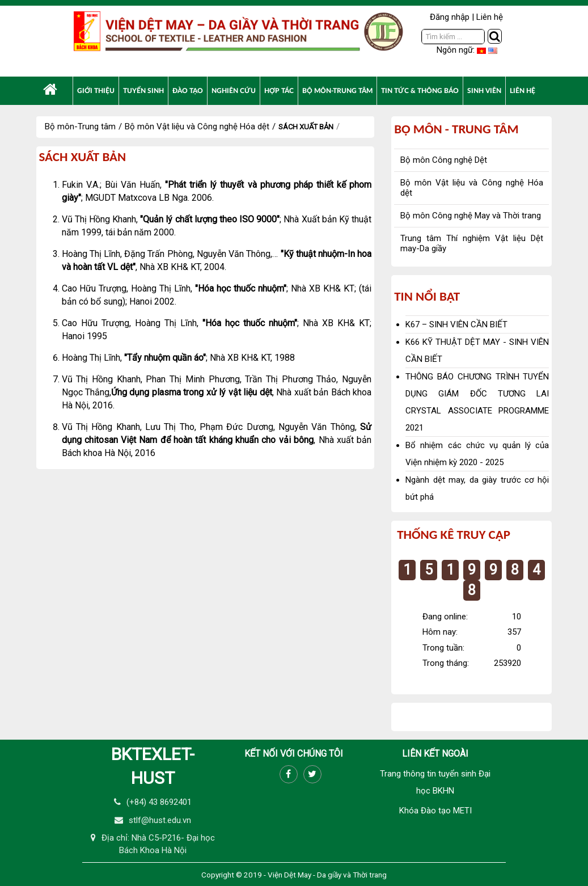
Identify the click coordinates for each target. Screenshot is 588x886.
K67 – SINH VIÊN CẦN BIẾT (456, 324)
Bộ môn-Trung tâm (80, 126)
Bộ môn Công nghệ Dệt (444, 160)
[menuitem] (50, 89)
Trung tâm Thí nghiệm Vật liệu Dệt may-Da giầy (472, 243)
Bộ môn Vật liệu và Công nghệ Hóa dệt (197, 126)
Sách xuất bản (306, 127)
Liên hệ (490, 17)
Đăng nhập (450, 17)
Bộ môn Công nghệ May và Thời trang (471, 216)
